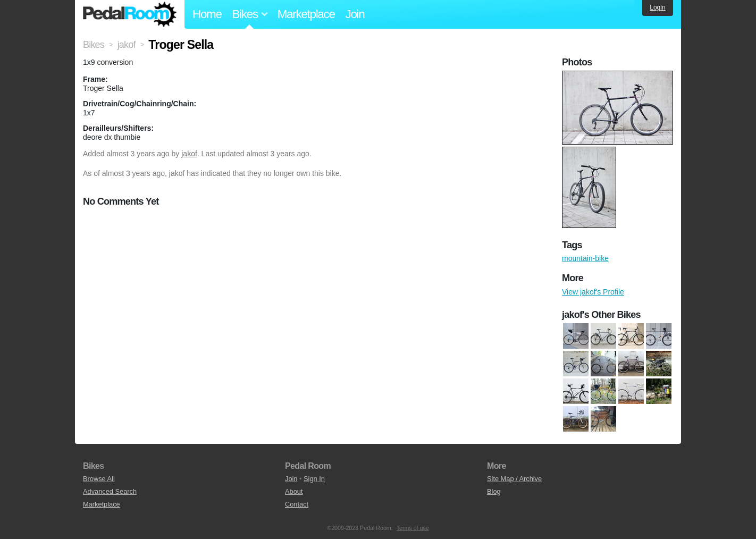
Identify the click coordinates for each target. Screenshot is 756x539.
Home (207, 14)
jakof (189, 154)
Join (355, 14)
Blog (494, 491)
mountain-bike (585, 258)
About (294, 491)
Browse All (99, 479)
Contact (297, 504)
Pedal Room (130, 14)
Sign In (314, 479)
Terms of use (413, 528)
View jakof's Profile (593, 292)
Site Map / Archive (514, 479)
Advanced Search (110, 491)
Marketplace (306, 14)
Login (657, 7)
